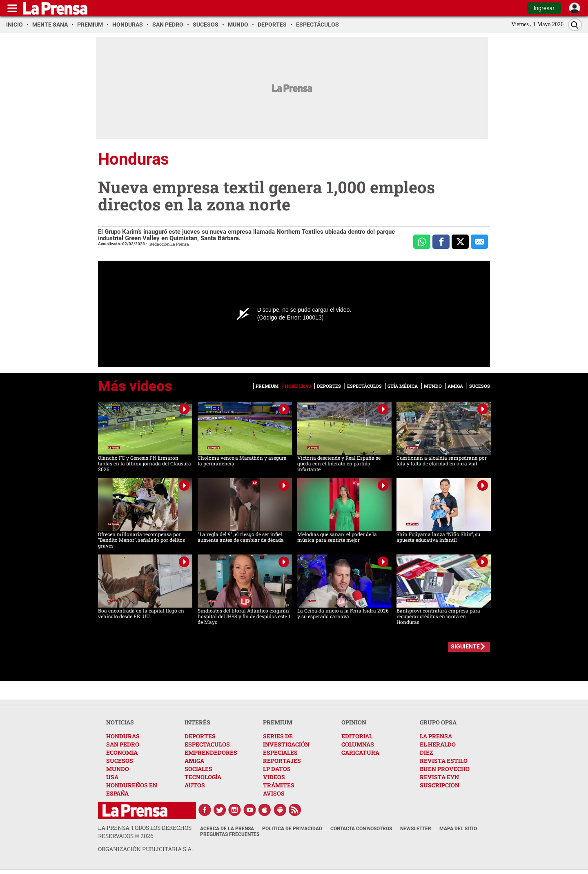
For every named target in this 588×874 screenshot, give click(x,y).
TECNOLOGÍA (203, 777)
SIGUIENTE (465, 646)
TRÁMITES (279, 785)
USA (112, 777)
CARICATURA (360, 752)
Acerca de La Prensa (227, 829)
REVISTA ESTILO (444, 761)
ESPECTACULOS (207, 744)
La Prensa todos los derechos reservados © (145, 832)
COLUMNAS (358, 744)
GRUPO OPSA (438, 722)
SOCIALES (198, 769)
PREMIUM (278, 722)
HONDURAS (123, 736)
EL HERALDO (438, 744)
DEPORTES (200, 736)
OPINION (354, 722)
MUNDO (118, 769)
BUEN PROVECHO (445, 769)
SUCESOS (120, 761)
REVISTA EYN (439, 777)
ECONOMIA (122, 752)
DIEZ (426, 752)
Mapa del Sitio (458, 829)
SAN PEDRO (123, 744)
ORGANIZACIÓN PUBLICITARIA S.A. (145, 849)
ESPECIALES (280, 752)
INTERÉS (197, 722)
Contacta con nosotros (361, 829)
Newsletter (416, 829)
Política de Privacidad (292, 829)
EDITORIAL (357, 736)
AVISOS (274, 793)
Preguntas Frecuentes (230, 834)
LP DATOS (277, 769)
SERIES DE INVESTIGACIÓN (286, 740)
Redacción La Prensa (169, 244)
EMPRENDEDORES (211, 752)
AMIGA (194, 761)
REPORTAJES (282, 761)
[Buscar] (575, 25)
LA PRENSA (436, 736)
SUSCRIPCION (440, 785)
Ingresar (544, 8)
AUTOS (195, 785)
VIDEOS (274, 777)
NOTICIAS (120, 722)
